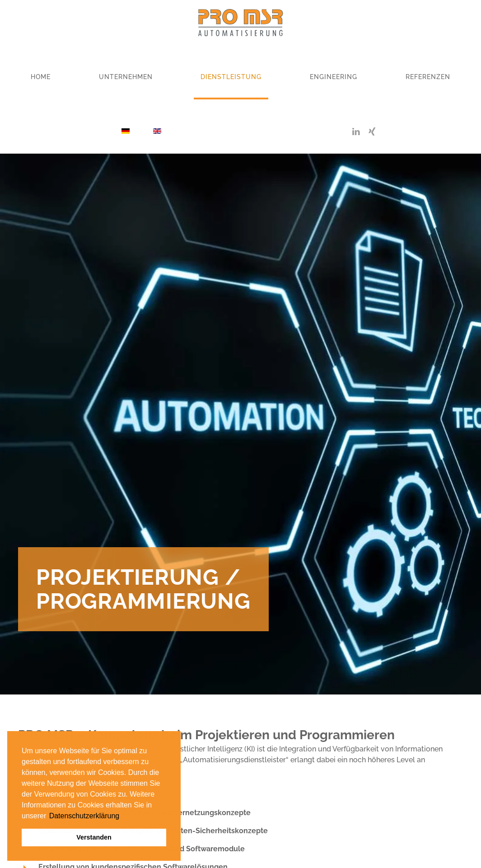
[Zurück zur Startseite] (240, 23)
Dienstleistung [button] (231, 77)
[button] (47, 816)
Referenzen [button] (428, 77)
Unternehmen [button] (126, 77)
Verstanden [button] (94, 837)
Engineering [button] (334, 77)
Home (41, 77)
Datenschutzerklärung (84, 816)
